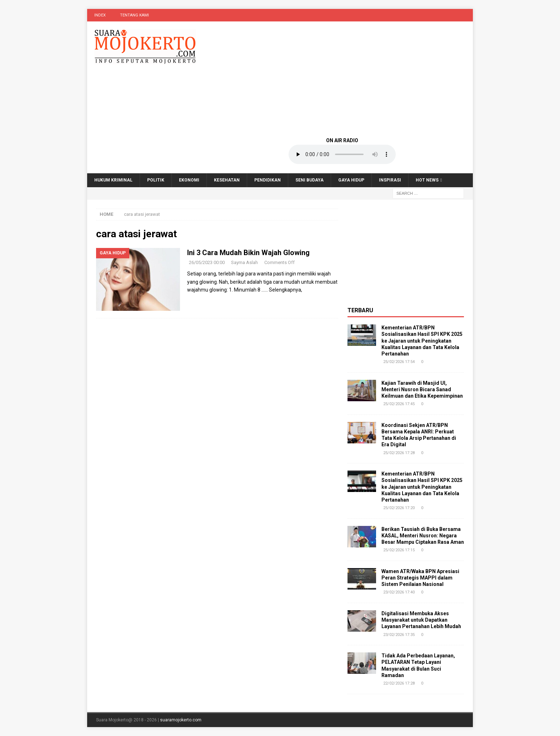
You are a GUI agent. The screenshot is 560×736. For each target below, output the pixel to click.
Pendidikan (267, 180)
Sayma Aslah (244, 262)
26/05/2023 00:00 (207, 262)
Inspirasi (390, 180)
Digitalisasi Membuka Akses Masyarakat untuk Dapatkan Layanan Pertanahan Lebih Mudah (421, 620)
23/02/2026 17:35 (399, 635)
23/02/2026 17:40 (399, 592)
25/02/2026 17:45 (399, 404)
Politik (156, 180)
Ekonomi (189, 180)
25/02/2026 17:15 (399, 550)
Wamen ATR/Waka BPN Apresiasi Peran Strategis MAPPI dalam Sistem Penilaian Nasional (420, 578)
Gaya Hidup (351, 180)
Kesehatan (227, 180)
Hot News (427, 180)
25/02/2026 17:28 (399, 453)
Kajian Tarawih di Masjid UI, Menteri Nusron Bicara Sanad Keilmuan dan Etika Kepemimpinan (422, 389)
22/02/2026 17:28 (399, 683)
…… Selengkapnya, (282, 290)
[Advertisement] (342, 79)
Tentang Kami (134, 15)
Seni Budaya (309, 180)
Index (100, 15)
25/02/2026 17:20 (399, 508)
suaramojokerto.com (181, 720)
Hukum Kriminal (113, 180)
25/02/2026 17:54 (399, 362)
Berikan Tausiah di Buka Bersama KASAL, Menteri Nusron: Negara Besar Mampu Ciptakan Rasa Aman (423, 536)
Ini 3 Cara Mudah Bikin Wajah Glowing (248, 253)
